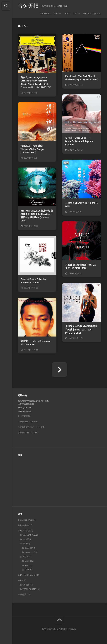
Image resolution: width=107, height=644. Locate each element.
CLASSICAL (45, 13)
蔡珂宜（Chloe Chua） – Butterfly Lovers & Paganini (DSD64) (79, 141)
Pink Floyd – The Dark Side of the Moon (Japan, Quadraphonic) (82, 78)
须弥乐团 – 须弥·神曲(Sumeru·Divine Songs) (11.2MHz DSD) (32, 149)
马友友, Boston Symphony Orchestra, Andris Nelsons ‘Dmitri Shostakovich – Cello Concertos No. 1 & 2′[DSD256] (36, 82)
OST (75, 13)
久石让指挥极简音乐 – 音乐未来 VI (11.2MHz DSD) (81, 267)
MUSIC (23, 531)
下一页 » (59, 370)
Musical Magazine (92, 13)
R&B (27, 565)
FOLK (67, 13)
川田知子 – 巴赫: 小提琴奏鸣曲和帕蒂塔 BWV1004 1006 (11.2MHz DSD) (81, 330)
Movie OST (29, 552)
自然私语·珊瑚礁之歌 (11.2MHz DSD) (81, 205)
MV (22, 580)
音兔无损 (28, 6)
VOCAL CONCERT (29, 589)
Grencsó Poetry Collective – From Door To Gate (34, 281)
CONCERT (26, 585)
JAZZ (27, 561)
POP (56, 13)
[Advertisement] (59, 480)
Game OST (29, 548)
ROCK (27, 570)
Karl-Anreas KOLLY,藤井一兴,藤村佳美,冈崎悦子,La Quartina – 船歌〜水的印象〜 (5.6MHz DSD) (37, 216)
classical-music (27, 520)
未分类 (23, 595)
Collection (24, 525)
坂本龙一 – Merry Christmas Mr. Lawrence (35, 343)
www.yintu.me (24, 408)
